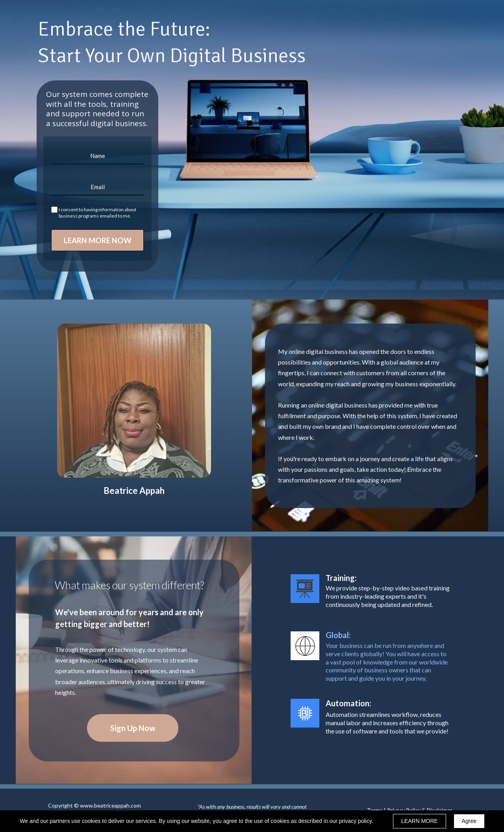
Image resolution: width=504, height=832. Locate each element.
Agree (469, 821)
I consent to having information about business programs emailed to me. (97, 213)
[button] (133, 728)
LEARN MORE (420, 821)
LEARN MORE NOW (97, 240)
